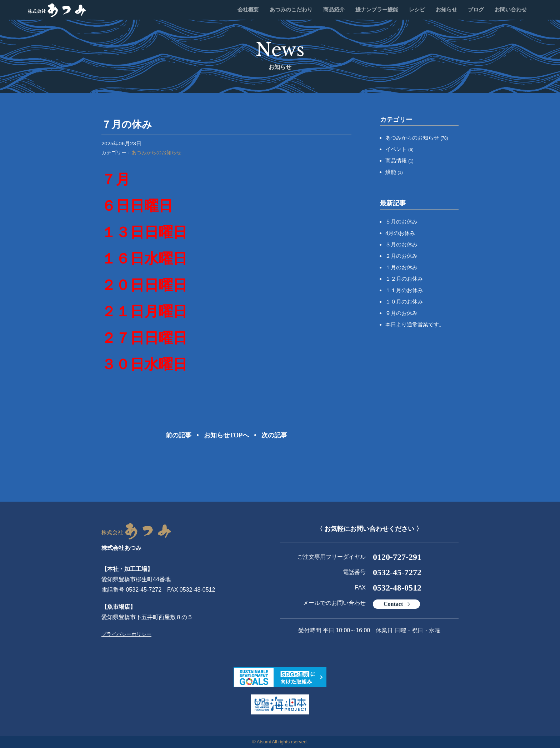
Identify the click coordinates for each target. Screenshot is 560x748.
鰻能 (394, 172)
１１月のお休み (404, 290)
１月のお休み (401, 267)
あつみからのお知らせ (156, 152)
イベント (399, 149)
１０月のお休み (404, 302)
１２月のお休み (404, 279)
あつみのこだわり (291, 10)
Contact (393, 604)
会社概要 (248, 10)
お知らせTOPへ (227, 435)
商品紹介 (334, 10)
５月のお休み (401, 222)
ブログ (476, 10)
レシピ (417, 10)
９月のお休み (401, 313)
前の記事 (179, 435)
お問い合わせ (511, 10)
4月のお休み (400, 233)
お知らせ (446, 10)
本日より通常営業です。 (415, 324)
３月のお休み (401, 244)
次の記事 (274, 435)
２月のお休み (401, 256)
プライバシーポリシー (126, 634)
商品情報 (399, 160)
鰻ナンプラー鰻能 (377, 10)
